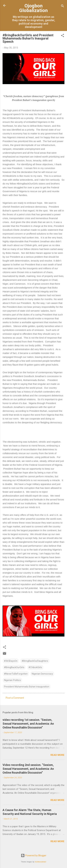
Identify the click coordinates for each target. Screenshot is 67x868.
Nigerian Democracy (42, 674)
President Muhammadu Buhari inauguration (27, 687)
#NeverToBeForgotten (16, 674)
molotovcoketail (40, 862)
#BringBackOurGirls (14, 667)
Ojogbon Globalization (33, 8)
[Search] (63, 7)
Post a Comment (15, 698)
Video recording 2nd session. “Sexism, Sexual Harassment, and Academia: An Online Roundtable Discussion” (28, 769)
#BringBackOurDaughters (35, 661)
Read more (57, 755)
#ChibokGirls (35, 667)
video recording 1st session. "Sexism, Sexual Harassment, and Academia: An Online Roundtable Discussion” (28, 724)
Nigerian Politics (12, 680)
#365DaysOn (11, 661)
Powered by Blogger (34, 855)
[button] (63, 36)
